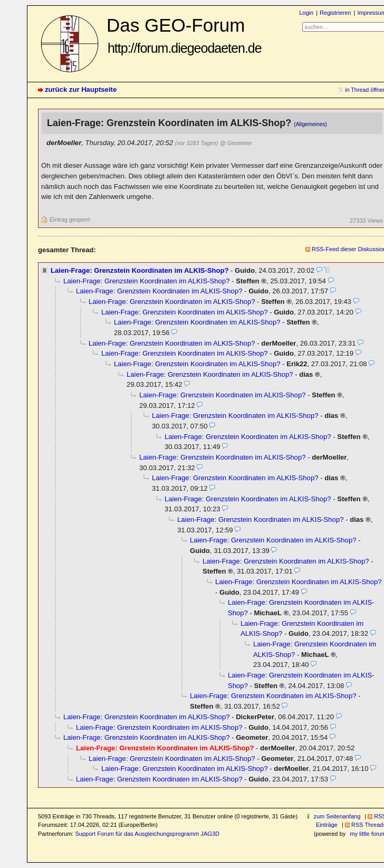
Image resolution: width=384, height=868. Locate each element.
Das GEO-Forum (184, 35)
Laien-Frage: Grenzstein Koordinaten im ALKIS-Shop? (140, 270)
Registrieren (335, 13)
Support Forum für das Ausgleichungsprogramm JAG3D (147, 834)
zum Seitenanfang (337, 816)
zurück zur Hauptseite (81, 89)
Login (306, 13)
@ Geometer (236, 143)
